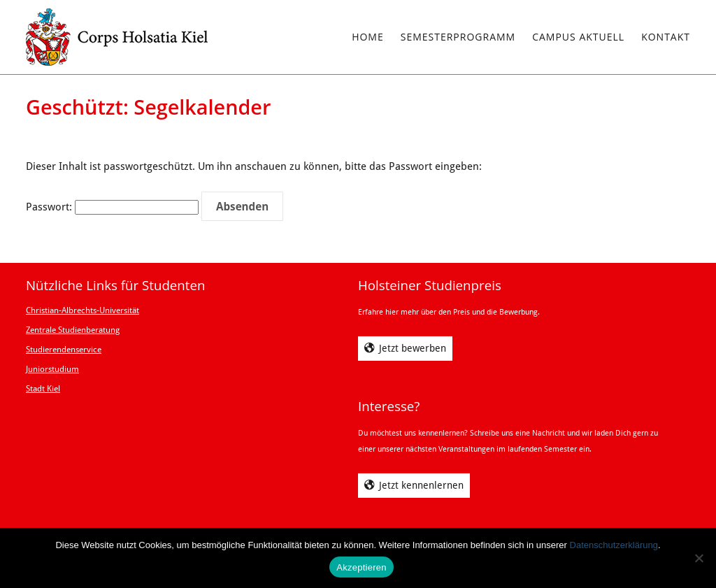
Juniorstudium (52, 369)
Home (368, 37)
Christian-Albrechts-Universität (83, 310)
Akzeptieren (361, 567)
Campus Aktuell (578, 37)
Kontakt (666, 37)
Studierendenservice (64, 350)
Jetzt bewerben (413, 348)
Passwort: (112, 207)
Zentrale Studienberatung (73, 330)
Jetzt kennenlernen (421, 485)
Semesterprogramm (458, 37)
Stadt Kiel (43, 389)
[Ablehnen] (699, 558)
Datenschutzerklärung (614, 545)
